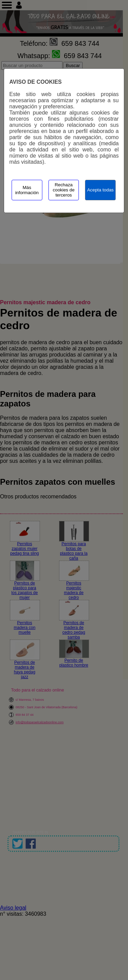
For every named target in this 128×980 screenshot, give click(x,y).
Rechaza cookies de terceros (64, 190)
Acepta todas (100, 190)
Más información (27, 190)
